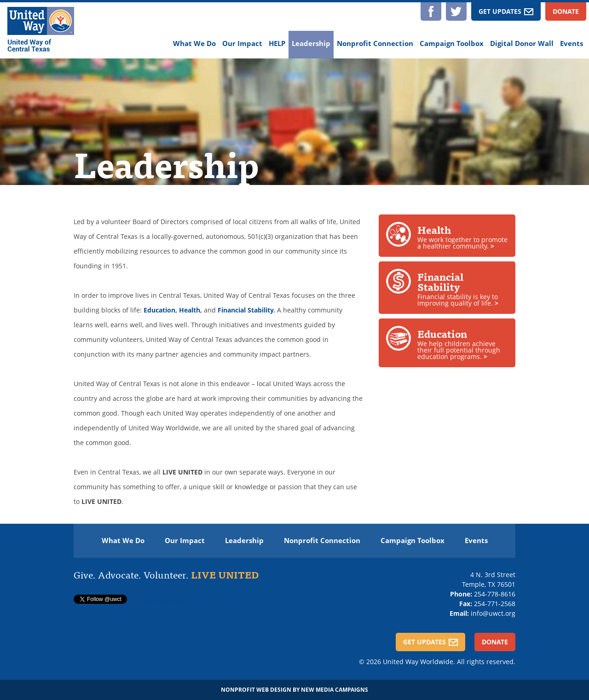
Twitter (456, 12)
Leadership (311, 43)
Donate (566, 11)
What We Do (194, 43)
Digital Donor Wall (522, 43)
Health (190, 310)
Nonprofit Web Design (256, 690)
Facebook (431, 12)
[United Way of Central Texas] (41, 30)
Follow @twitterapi (163, 601)
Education (159, 310)
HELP (277, 43)
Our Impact (242, 43)
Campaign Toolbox (452, 43)
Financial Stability (245, 310)
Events (572, 43)
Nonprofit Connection (375, 43)
